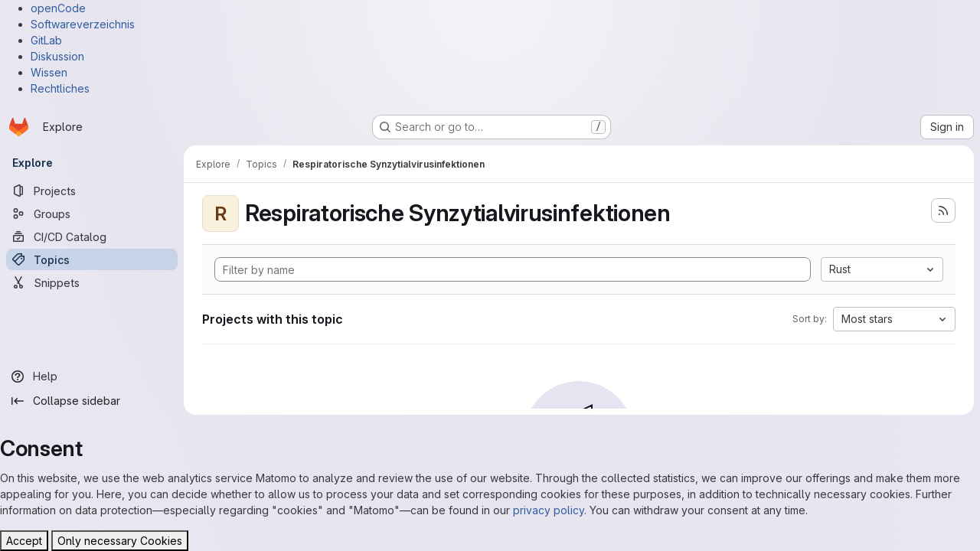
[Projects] (92, 191)
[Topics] (92, 259)
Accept (24, 541)
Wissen (49, 72)
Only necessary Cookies (120, 541)
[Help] (92, 377)
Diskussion (57, 56)
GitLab (46, 40)
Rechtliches (60, 88)
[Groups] (92, 214)
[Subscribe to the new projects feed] (943, 210)
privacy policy (549, 510)
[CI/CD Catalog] (92, 236)
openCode (58, 8)
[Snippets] (92, 282)
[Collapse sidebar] (92, 401)
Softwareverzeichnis (83, 24)
